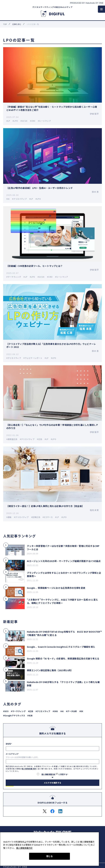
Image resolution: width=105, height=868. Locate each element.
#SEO (6, 711)
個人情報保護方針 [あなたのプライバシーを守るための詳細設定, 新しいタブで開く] (24, 848)
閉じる (50, 856)
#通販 (9, 517)
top (5, 24)
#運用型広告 (12, 439)
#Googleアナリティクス (14, 715)
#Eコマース (48, 517)
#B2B (30, 715)
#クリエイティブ (19, 199)
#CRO (33, 121)
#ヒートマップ (44, 121)
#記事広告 (36, 517)
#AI (8, 199)
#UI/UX (24, 121)
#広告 (39, 439)
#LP (8, 121)
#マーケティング (14, 277)
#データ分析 (71, 711)
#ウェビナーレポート (33, 358)
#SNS (55, 711)
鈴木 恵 (95, 192)
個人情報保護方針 (29, 769)
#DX (81, 711)
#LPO (15, 121)
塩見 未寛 (94, 510)
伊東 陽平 (94, 114)
